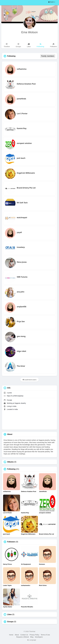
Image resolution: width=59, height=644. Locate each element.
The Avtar (21, 366)
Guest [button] (52, 2)
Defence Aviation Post (26, 84)
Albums (10, 462)
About (17, 635)
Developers (39, 637)
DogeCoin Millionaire (26, 173)
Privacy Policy (34, 635)
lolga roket (21, 351)
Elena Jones (22, 262)
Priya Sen (21, 321)
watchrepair (22, 217)
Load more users (29, 380)
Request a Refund (22, 637)
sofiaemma (22, 69)
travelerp (21, 247)
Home (11, 635)
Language (32, 640)
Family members (48, 56)
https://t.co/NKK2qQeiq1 (15, 396)
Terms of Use (45, 635)
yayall (19, 232)
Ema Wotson (29, 32)
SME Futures (22, 277)
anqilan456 (22, 307)
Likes (9, 615)
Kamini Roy (22, 128)
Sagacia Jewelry (20, 403)
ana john (21, 292)
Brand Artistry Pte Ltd (26, 188)
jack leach (21, 158)
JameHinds (21, 99)
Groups (10, 622)
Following (11, 469)
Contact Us (24, 635)
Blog (32, 637)
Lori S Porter (22, 114)
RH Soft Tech (22, 203)
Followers (11, 542)
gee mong (21, 336)
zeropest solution (24, 143)
